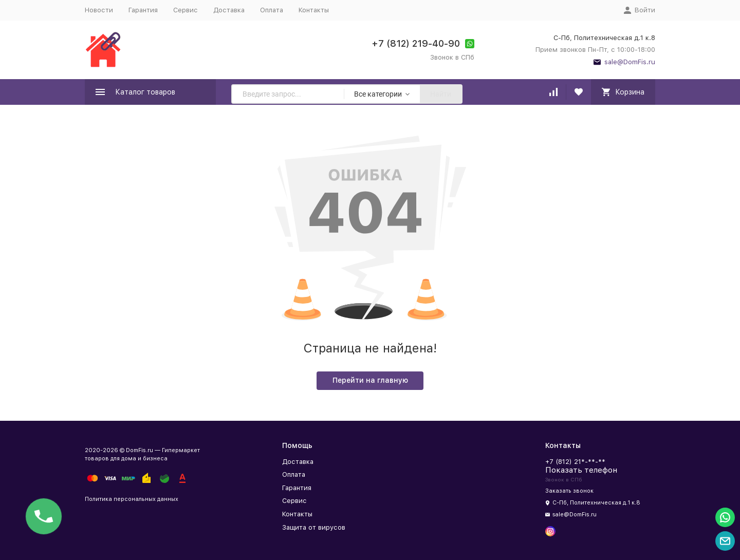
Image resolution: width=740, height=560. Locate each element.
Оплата (272, 10)
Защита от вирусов (314, 527)
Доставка (229, 10)
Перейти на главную (370, 380)
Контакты (314, 10)
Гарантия (143, 10)
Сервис (186, 10)
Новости (99, 10)
